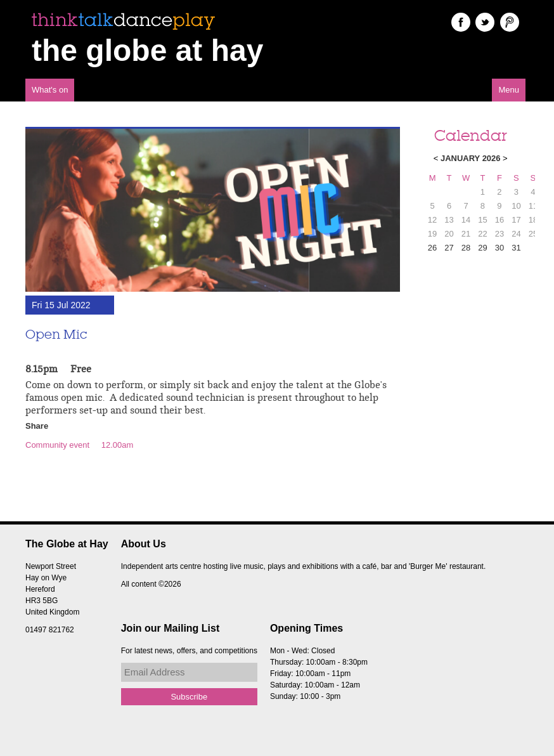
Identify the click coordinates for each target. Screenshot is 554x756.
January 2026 (471, 158)
